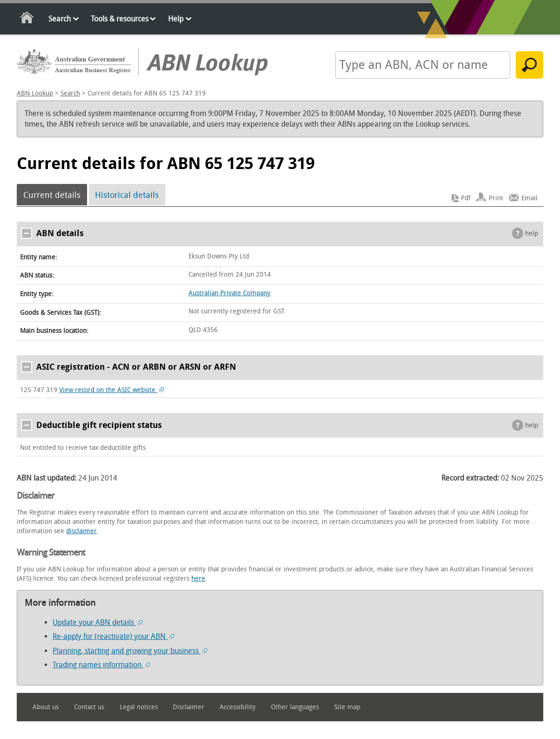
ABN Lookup (35, 93)
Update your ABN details (98, 622)
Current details (52, 195)
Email (530, 198)
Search (60, 19)
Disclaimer (189, 707)
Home (27, 19)
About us (46, 707)
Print (496, 198)
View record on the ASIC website (111, 390)
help (532, 234)
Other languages (295, 707)
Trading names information (101, 665)
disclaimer (81, 531)
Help (176, 19)
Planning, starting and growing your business (130, 651)
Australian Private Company (229, 293)
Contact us (89, 707)
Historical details (127, 195)
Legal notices (139, 707)
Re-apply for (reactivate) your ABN (113, 636)
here (198, 579)
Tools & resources (120, 19)
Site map (347, 707)
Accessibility (238, 707)
